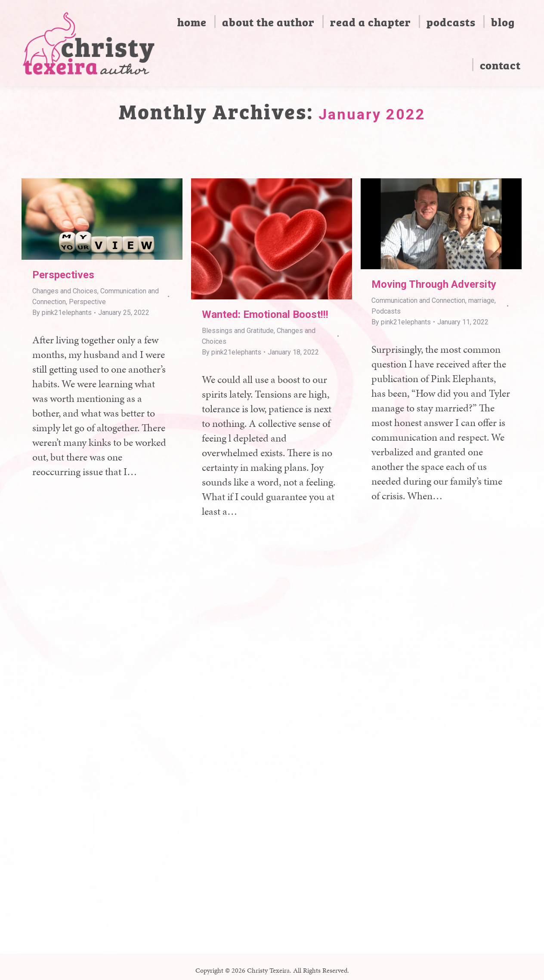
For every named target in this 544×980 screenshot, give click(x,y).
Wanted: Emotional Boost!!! (265, 314)
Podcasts (386, 311)
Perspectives (63, 275)
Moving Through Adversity (434, 284)
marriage (481, 300)
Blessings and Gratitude (238, 331)
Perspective (87, 302)
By (62, 313)
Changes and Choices (65, 291)
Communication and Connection (418, 300)
